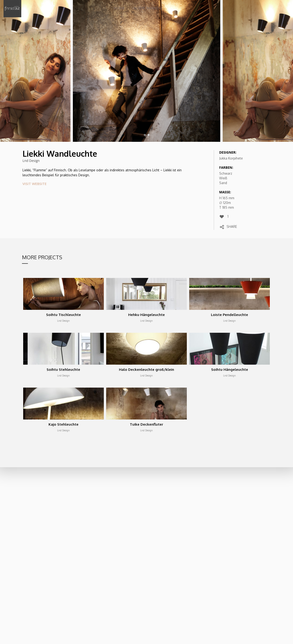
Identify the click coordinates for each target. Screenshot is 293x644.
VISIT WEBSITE (35, 184)
